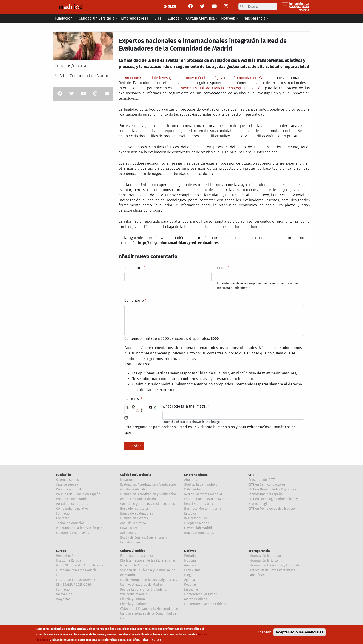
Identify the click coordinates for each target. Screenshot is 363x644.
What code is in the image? (185, 406)
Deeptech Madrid (197, 523)
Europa (61, 551)
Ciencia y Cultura (133, 599)
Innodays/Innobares (199, 533)
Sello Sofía (128, 533)
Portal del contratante (72, 504)
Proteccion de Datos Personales (272, 570)
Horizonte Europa (69, 561)
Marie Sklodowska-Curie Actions (80, 565)
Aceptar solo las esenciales (299, 632)
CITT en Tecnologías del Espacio (272, 509)
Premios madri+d (68, 489)
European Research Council (76, 570)
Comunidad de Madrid (252, 78)
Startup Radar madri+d (201, 485)
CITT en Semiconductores (267, 485)
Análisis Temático (133, 523)
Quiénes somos (67, 480)
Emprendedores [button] (135, 18)
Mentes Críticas (196, 599)
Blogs (188, 575)
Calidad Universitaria (136, 475)
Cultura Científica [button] (200, 18)
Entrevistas (192, 570)
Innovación (64, 594)
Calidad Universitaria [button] (97, 18)
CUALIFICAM (129, 528)
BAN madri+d (194, 489)
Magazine (191, 589)
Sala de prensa (67, 485)
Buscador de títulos (135, 509)
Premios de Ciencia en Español (79, 494)
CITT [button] (158, 18)
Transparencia (259, 551)
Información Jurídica (263, 561)
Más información (147, 640)
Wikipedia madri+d (134, 594)
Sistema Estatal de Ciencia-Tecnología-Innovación (220, 88)
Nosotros (127, 480)
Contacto (63, 518)
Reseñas (190, 585)
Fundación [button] (64, 18)
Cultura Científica (133, 551)
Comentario (134, 300)
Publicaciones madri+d (73, 499)
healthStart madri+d (199, 504)
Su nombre (133, 268)
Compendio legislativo (72, 509)
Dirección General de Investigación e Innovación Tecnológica (173, 78)
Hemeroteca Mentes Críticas (205, 604)
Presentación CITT (261, 480)
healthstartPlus (196, 518)
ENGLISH (170, 6)
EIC (58, 575)
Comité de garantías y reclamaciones (147, 504)
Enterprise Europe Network (76, 580)
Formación (64, 513)
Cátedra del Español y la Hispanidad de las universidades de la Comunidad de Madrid (149, 614)
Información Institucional (267, 556)
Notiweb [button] (228, 18)
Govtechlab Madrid (198, 528)
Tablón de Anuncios (70, 523)
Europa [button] (174, 18)
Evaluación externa (134, 518)
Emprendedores (196, 475)
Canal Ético (257, 575)
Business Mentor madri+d (203, 509)
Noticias (190, 561)
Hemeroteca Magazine (201, 594)
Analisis (190, 565)
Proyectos (63, 599)
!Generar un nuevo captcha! (126, 418)
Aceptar (264, 632)
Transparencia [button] (254, 18)
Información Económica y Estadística (275, 565)
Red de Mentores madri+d (203, 494)
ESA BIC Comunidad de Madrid (206, 499)
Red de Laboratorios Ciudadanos (144, 589)
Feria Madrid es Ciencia (137, 556)
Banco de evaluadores (137, 513)
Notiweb (190, 551)
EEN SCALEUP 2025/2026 (73, 585)
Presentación (66, 556)
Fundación (64, 475)
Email (222, 268)
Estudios (190, 513)
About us (191, 480)
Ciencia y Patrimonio (135, 604)
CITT (252, 475)
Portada (190, 556)
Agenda (190, 580)
